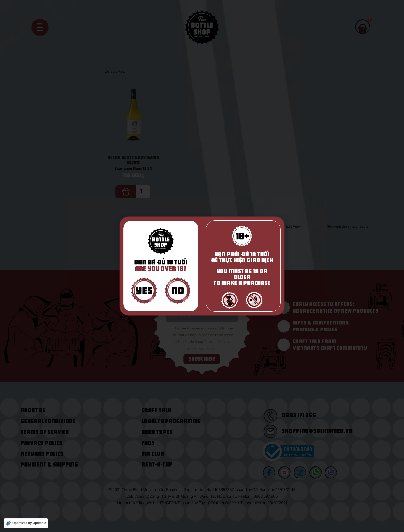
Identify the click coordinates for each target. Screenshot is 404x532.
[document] (202, 266)
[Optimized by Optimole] (26, 523)
